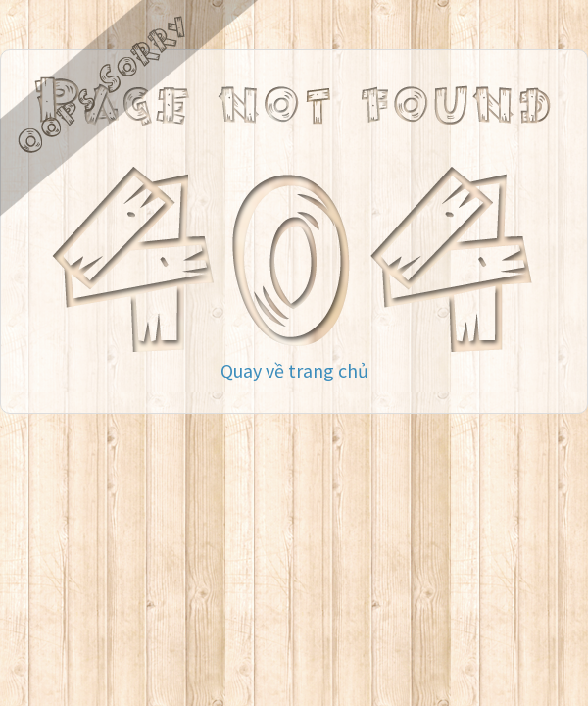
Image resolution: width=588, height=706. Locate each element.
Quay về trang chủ (294, 370)
